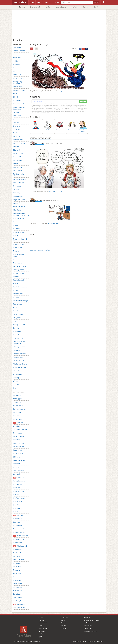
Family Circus (18, 167)
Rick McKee (17, 580)
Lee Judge (17, 522)
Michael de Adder (19, 539)
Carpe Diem (17, 116)
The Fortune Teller (20, 354)
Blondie (16, 97)
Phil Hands (17, 567)
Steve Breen (17, 587)
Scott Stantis (18, 584)
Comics (63, 623)
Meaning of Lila (19, 244)
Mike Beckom (18, 543)
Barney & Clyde (18, 78)
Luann (15, 225)
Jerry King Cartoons (20, 218)
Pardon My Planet (19, 273)
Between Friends (19, 90)
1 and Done (17, 47)
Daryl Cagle (17, 440)
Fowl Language (18, 183)
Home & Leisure (60, 7)
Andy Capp (17, 58)
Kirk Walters (18, 519)
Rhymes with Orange (20, 301)
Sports (96, 7)
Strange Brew (18, 338)
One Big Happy (18, 270)
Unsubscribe (100, 641)
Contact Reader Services (91, 620)
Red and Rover (18, 294)
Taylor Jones (17, 597)
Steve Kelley (17, 591)
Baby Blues (17, 75)
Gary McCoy (17, 474)
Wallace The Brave (20, 367)
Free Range (17, 186)
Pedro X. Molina (19, 560)
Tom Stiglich (19, 604)
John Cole (16, 505)
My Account (87, 623)
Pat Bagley (17, 556)
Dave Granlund (18, 443)
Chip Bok (18, 423)
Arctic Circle (17, 64)
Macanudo (17, 229)
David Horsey (18, 450)
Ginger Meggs (18, 196)
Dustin (16, 164)
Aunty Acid (17, 68)
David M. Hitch (18, 454)
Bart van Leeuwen (19, 409)
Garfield (16, 189)
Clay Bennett (18, 433)
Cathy (15, 119)
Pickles (16, 283)
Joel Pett (16, 495)
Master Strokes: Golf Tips (20, 240)
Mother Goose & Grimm (19, 255)
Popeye (16, 290)
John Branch (17, 501)
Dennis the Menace (20, 143)
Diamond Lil (17, 147)
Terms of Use (92, 641)
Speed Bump (18, 335)
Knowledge (74, 7)
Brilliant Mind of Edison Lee (19, 108)
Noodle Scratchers (19, 266)
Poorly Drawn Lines (20, 287)
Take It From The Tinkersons (19, 343)
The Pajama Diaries (20, 364)
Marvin (16, 236)
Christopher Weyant (20, 430)
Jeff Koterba (17, 488)
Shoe (15, 321)
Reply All (16, 297)
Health (47, 7)
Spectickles (17, 331)
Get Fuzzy (17, 193)
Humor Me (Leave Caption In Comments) (21, 214)
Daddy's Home (18, 140)
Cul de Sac (17, 129)
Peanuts (16, 277)
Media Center (88, 628)
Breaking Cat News (20, 104)
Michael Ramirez (21, 536)
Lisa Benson (17, 525)
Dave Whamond (19, 447)
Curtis (15, 133)
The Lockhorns (18, 357)
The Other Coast (19, 361)
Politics (86, 7)
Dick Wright (17, 457)
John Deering (18, 512)
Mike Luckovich (20, 546)
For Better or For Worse (19, 175)
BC (14, 71)
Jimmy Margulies (19, 491)
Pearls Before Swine (20, 280)
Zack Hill (16, 385)
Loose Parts (17, 222)
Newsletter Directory (90, 631)
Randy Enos (17, 573)
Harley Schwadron (19, 481)
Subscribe (83, 101)
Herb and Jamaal (19, 207)
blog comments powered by (40, 250)
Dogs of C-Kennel (19, 157)
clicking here (46, 113)
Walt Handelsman (19, 608)
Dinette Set (17, 150)
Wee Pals (16, 371)
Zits (15, 388)
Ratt (15, 577)
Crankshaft (17, 126)
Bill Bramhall (18, 412)
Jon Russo (18, 515)
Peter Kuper (17, 563)
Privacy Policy (83, 641)
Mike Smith (17, 549)
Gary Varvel (19, 478)
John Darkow (18, 508)
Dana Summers (18, 436)
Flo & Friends (18, 171)
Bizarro (16, 94)
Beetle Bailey (18, 87)
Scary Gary (17, 318)
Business (22, 7)
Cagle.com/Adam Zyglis (56, 192)
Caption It (17, 112)
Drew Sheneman (19, 460)
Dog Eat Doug (18, 153)
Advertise (75, 641)
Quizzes (64, 628)
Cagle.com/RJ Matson (54, 223)
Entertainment (35, 7)
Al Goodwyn (17, 402)
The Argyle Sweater (20, 347)
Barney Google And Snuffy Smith (20, 83)
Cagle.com (62, 91)
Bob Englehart (18, 419)
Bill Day (16, 416)
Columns (64, 626)
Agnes (15, 54)
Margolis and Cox (19, 529)
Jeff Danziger (18, 484)
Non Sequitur (18, 263)
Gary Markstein (19, 471)
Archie (15, 61)
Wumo (15, 381)
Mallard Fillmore (19, 232)
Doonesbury (17, 160)
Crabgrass (17, 123)
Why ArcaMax (88, 626)
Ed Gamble (17, 464)
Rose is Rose (17, 304)
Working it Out (18, 378)
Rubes (15, 307)
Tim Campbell (18, 601)
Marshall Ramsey (19, 532)
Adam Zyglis (17, 399)
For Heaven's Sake (19, 179)
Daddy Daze (17, 136)
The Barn (16, 350)
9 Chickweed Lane (19, 51)
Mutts (15, 259)
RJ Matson (17, 570)
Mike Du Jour (18, 248)
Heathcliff (17, 203)
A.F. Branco (17, 395)
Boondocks (17, 100)
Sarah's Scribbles (19, 314)
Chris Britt (17, 426)
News (63, 620)
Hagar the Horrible (20, 200)
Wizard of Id (17, 374)
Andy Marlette (18, 406)
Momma (16, 251)
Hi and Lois (17, 210)
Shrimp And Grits (19, 325)
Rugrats (16, 311)
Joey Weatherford (19, 498)
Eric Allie (16, 467)
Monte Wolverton (19, 553)
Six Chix (16, 328)
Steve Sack (17, 594)
